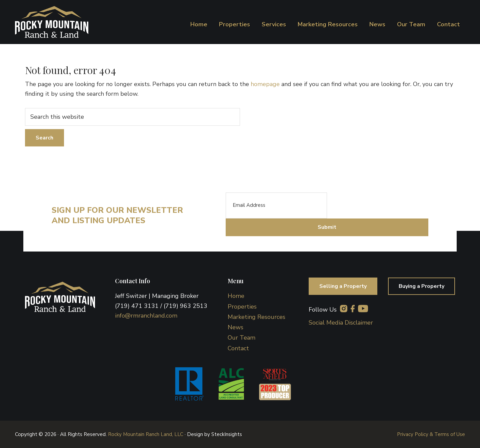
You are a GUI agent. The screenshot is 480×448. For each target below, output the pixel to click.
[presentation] (378, 205)
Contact (238, 348)
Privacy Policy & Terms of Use (431, 434)
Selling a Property (343, 286)
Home (236, 296)
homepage (265, 84)
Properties (242, 307)
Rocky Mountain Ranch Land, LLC (146, 434)
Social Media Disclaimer (341, 323)
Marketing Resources (256, 317)
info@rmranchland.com (146, 316)
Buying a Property (421, 286)
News (235, 327)
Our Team (241, 338)
